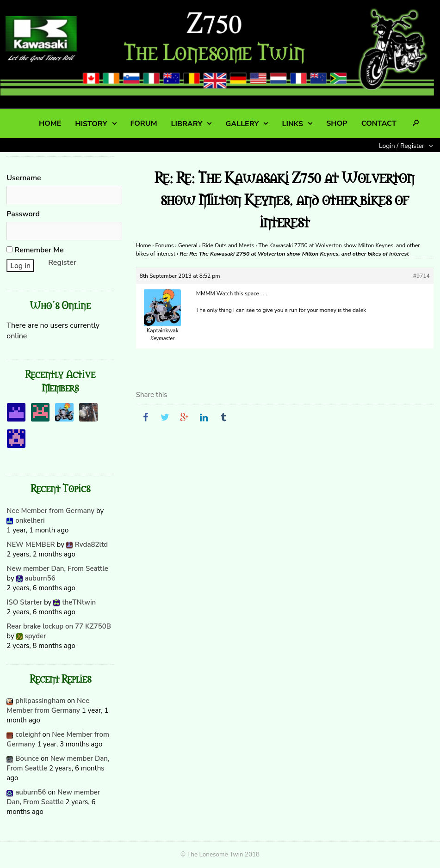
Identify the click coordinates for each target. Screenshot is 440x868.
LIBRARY (187, 124)
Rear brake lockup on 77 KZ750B (59, 626)
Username (24, 178)
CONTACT (379, 123)
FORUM (144, 123)
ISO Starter (24, 602)
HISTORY (91, 124)
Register (62, 263)
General (188, 245)
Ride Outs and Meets (228, 245)
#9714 (421, 276)
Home (143, 245)
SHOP (337, 123)
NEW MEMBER (31, 544)
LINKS (292, 124)
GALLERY (242, 124)
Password (23, 214)
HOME (50, 123)
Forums (164, 245)
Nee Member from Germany (50, 511)
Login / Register (402, 146)
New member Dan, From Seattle (57, 568)
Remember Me (35, 250)
